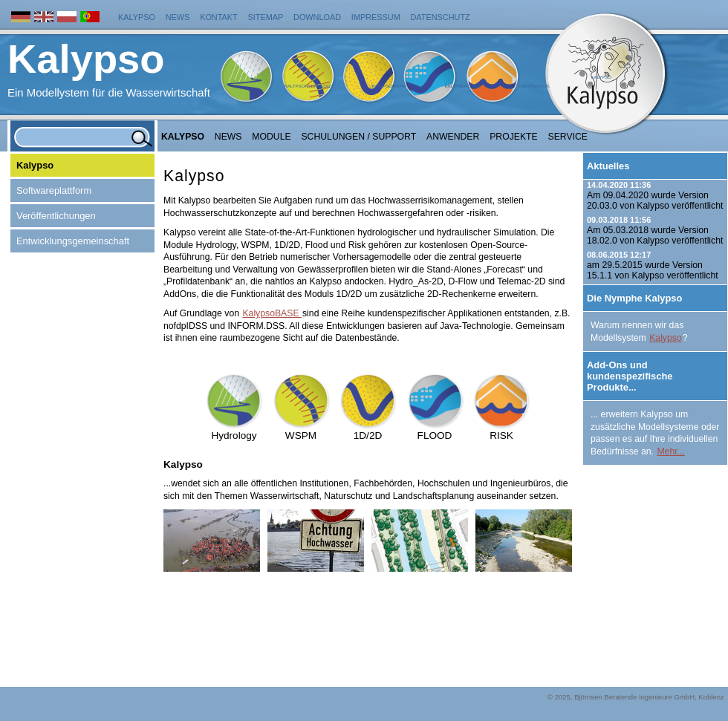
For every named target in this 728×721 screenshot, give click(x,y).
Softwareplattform (54, 190)
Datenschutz (441, 17)
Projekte (514, 137)
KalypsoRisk (534, 86)
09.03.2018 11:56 (619, 220)
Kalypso (137, 17)
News (178, 17)
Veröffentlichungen (56, 216)
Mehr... (670, 451)
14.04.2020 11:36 (619, 185)
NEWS (228, 137)
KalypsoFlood (462, 86)
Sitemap (266, 17)
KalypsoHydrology (309, 86)
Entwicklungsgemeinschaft (73, 241)
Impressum (376, 17)
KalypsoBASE (272, 313)
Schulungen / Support (358, 137)
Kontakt (219, 17)
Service (568, 137)
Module (271, 137)
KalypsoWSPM (389, 86)
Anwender (453, 137)
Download (317, 17)
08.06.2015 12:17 (619, 255)
